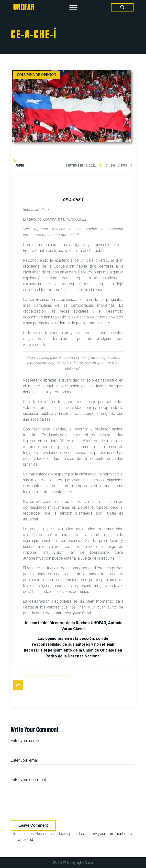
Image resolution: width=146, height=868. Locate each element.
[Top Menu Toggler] (73, 7)
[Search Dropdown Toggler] (122, 7)
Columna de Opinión (37, 75)
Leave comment (33, 825)
